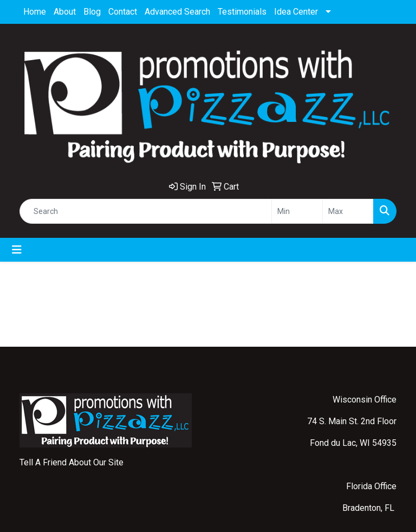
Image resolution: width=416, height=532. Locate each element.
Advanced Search (177, 12)
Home (35, 12)
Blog (92, 12)
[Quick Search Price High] (348, 211)
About (65, 12)
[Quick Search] (146, 211)
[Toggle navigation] (17, 250)
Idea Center (296, 12)
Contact (123, 12)
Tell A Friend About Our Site (71, 462)
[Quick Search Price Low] (297, 211)
